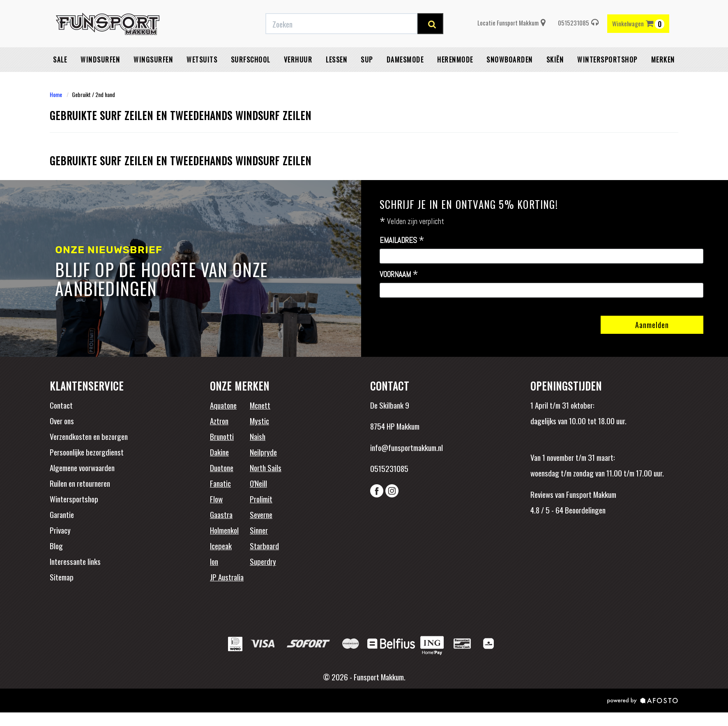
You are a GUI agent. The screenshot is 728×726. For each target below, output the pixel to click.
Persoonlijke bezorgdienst (87, 452)
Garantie (62, 514)
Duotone (222, 467)
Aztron (219, 421)
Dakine (219, 452)
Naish (258, 436)
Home (56, 94)
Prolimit (261, 499)
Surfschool (251, 80)
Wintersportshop (74, 499)
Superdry (263, 561)
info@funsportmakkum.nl (407, 447)
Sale (60, 80)
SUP (367, 80)
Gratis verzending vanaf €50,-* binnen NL (211, 9)
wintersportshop (607, 80)
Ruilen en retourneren (80, 483)
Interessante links (75, 561)
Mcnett (260, 405)
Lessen (336, 80)
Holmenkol (224, 530)
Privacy (60, 530)
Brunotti (222, 436)
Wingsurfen (153, 80)
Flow (216, 499)
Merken (663, 80)
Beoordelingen (584, 510)
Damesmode (405, 80)
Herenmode (455, 80)
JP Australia (227, 577)
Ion (214, 561)
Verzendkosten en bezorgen (89, 436)
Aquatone (223, 405)
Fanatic (220, 483)
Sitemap (62, 577)
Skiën (555, 80)
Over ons (62, 421)
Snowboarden (510, 80)
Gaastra (221, 514)
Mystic (259, 421)
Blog (56, 546)
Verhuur (298, 80)
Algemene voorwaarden (82, 467)
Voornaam (399, 275)
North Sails (266, 467)
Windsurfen (100, 80)
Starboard (264, 546)
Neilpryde (263, 452)
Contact (61, 405)
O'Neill (258, 483)
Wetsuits (202, 80)
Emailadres (402, 240)
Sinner (259, 530)
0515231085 (578, 43)
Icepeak (221, 546)
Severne (261, 514)
